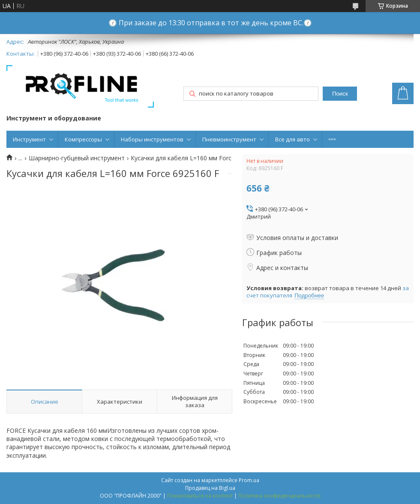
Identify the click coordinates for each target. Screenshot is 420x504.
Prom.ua (249, 480)
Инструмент (29, 139)
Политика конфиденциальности (279, 496)
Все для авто (292, 139)
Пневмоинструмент (229, 139)
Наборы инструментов (152, 139)
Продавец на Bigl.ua (210, 488)
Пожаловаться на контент (200, 496)
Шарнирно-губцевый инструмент (77, 158)
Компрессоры (83, 139)
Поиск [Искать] (340, 94)
